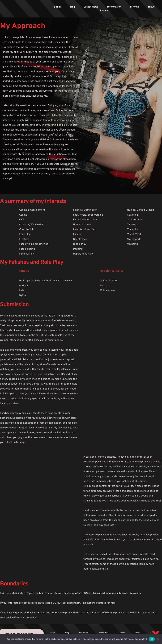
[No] (158, 639)
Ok (152, 639)
